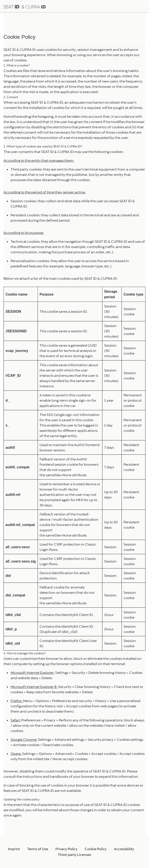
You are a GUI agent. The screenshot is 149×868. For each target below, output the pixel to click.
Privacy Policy (66, 849)
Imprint (14, 849)
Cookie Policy (96, 849)
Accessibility (124, 849)
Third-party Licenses (74, 854)
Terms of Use (38, 849)
